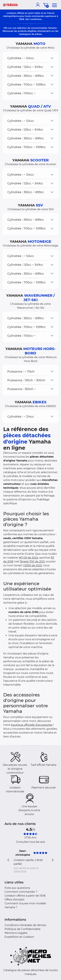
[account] (39, 5)
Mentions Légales (16, 933)
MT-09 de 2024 (29, 558)
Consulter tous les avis (30, 842)
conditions (36, 19)
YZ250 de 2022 (33, 565)
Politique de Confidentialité (23, 929)
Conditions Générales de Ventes (25, 925)
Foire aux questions (17, 888)
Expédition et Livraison (19, 937)
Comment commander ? (21, 892)
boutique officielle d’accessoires (32, 725)
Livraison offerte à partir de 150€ (25, 896)
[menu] (54, 5)
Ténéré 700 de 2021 (32, 562)
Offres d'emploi (14, 900)
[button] (30, 58)
